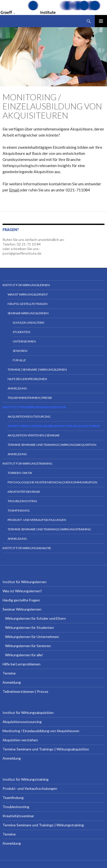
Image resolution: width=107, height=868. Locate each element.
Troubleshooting (22, 501)
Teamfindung (19, 510)
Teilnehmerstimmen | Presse (30, 398)
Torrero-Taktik (20, 473)
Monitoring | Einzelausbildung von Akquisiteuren (54, 426)
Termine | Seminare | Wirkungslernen (37, 370)
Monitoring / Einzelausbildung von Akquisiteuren (41, 731)
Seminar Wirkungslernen (28, 313)
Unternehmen (24, 341)
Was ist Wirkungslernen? (28, 294)
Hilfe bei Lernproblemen (27, 379)
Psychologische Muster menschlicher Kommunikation (52, 482)
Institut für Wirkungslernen (26, 285)
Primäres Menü (101, 21)
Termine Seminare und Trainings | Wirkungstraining (49, 529)
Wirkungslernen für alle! (24, 655)
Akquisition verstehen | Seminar (34, 435)
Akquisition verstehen (20, 740)
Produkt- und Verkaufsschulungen (37, 520)
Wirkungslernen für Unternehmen (32, 637)
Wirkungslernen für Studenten (29, 627)
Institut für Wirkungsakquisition (34, 407)
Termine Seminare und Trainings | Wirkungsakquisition (52, 445)
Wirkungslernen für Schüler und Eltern (35, 618)
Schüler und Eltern (28, 323)
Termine (9, 673)
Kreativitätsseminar (24, 492)
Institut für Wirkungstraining (27, 463)
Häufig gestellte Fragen (28, 304)
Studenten (21, 332)
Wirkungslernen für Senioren (28, 646)
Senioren (20, 351)
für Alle (19, 360)
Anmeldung (17, 388)
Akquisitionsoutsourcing (29, 416)
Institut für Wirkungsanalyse (27, 548)
